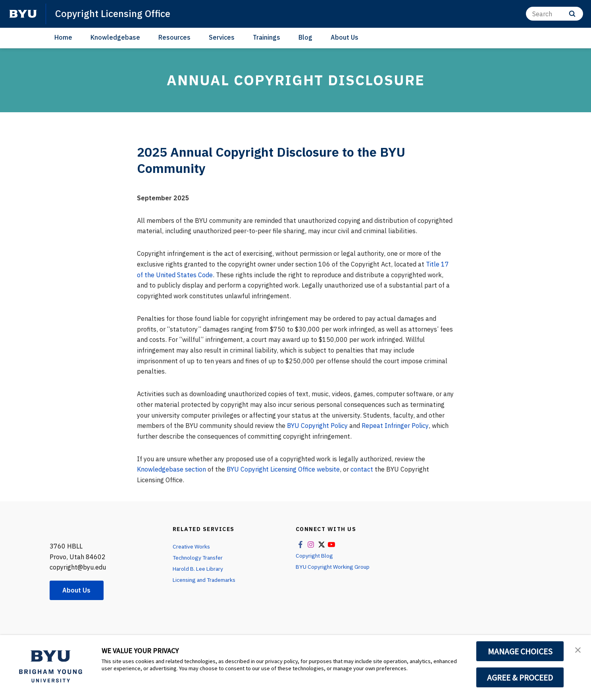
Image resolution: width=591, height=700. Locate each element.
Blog (305, 37)
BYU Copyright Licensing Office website (285, 469)
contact (364, 469)
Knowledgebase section (172, 469)
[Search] (554, 14)
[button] (578, 649)
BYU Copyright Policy (318, 426)
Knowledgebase (115, 37)
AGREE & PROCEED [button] (520, 677)
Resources (174, 37)
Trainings (267, 37)
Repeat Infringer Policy (397, 426)
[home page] (23, 14)
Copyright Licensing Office (113, 13)
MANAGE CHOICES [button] (520, 651)
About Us (345, 37)
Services (222, 37)
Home (63, 37)
